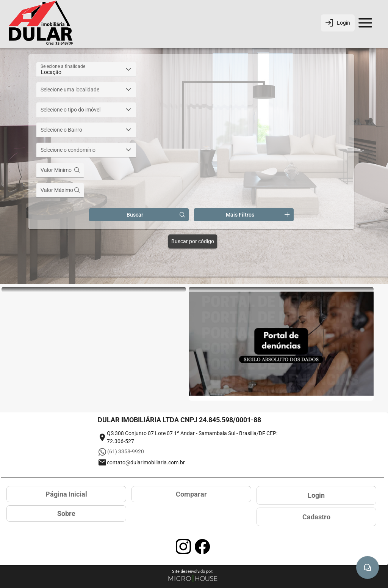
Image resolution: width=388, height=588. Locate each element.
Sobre (66, 513)
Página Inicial (66, 494)
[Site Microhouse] (193, 579)
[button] (129, 70)
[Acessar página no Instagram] (183, 547)
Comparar (191, 494)
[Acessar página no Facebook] (202, 547)
